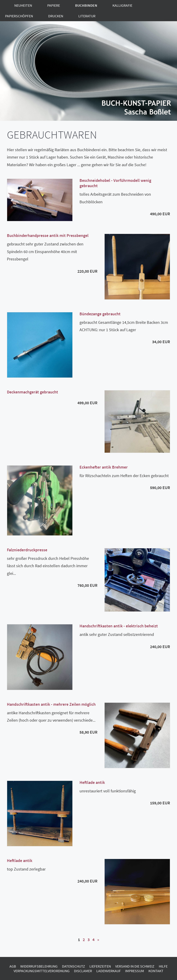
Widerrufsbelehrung (39, 966)
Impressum (135, 971)
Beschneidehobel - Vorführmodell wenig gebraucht (115, 183)
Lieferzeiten (100, 966)
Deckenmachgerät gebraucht (32, 392)
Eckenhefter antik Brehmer (104, 467)
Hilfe (163, 966)
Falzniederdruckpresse (27, 550)
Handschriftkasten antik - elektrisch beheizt (119, 626)
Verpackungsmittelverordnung (42, 971)
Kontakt (156, 971)
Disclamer (83, 971)
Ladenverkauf (109, 971)
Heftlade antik (92, 782)
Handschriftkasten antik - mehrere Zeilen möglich (51, 704)
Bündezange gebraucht (100, 314)
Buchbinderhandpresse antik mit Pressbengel (48, 235)
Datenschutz (74, 966)
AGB (13, 966)
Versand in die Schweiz (135, 966)
